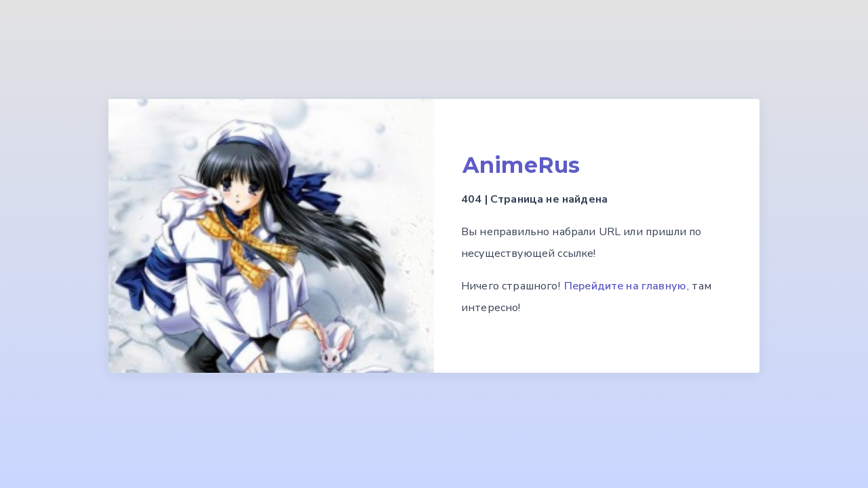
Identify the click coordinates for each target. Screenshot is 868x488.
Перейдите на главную (625, 286)
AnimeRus (521, 165)
